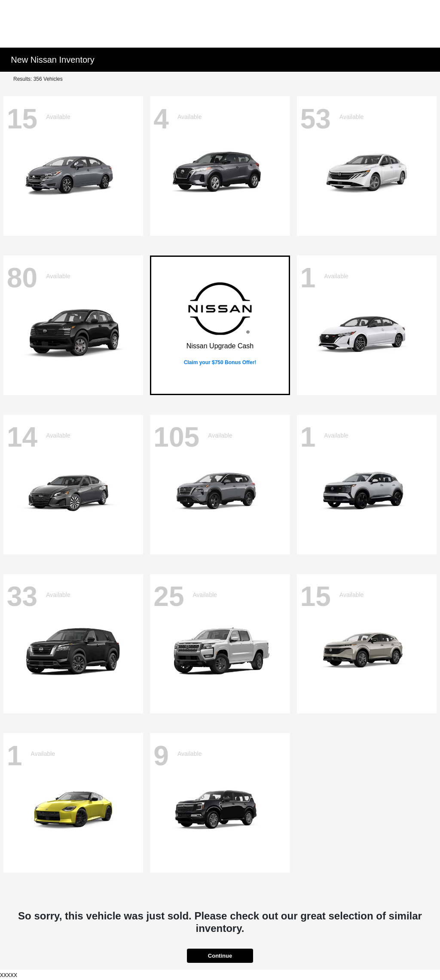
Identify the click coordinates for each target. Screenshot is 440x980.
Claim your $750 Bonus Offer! (220, 362)
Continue (220, 956)
